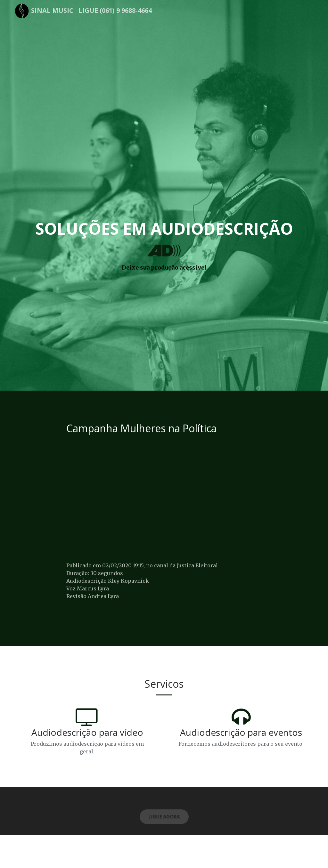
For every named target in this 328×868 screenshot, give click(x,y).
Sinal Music (52, 10)
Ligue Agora (164, 818)
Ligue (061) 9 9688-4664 (115, 10)
